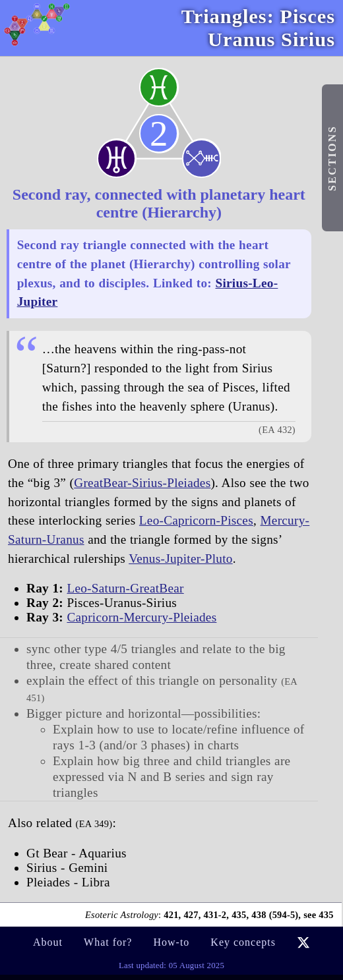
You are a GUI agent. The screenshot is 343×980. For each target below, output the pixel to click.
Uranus (241, 40)
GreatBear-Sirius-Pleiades (142, 483)
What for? (108, 942)
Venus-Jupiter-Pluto (181, 559)
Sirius (308, 40)
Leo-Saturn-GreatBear (125, 588)
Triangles (224, 16)
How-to (171, 942)
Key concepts (243, 942)
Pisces (307, 16)
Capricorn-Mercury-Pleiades (141, 617)
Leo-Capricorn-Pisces (196, 520)
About (48, 942)
